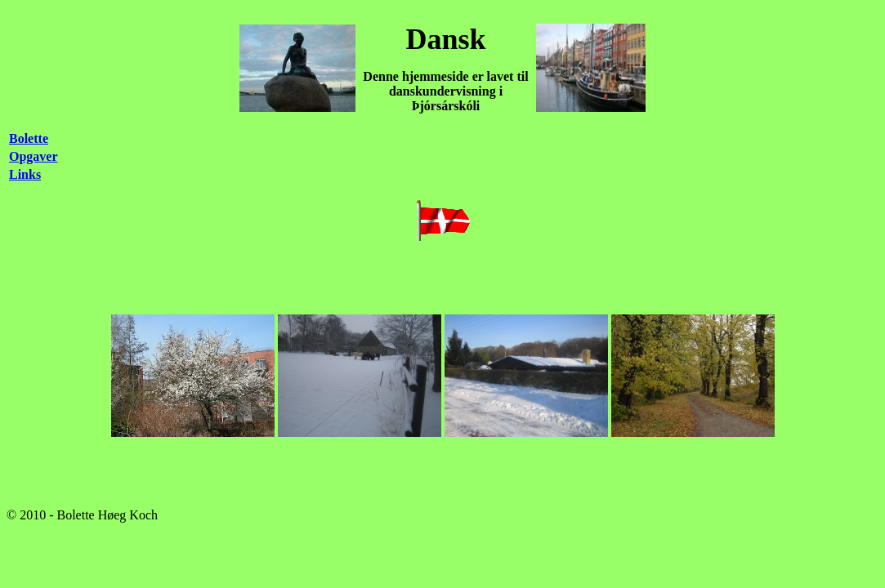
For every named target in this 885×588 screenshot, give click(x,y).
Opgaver (34, 156)
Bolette (29, 138)
